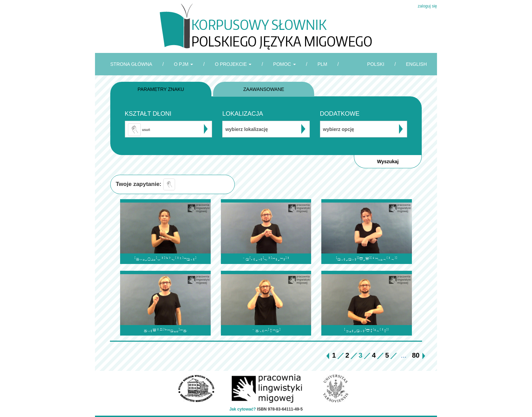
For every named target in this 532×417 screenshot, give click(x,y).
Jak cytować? (243, 409)
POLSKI (376, 64)
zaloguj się (427, 6)
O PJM (184, 64)
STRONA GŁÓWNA (131, 64)
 (165, 330)
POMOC (284, 64)
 (366, 330)
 (367, 259)
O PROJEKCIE (233, 64)
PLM (322, 64)
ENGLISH (416, 64)
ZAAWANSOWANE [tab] (264, 89)
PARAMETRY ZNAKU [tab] (161, 89)
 (266, 259)
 (266, 330)
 (165, 259)
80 (416, 355)
